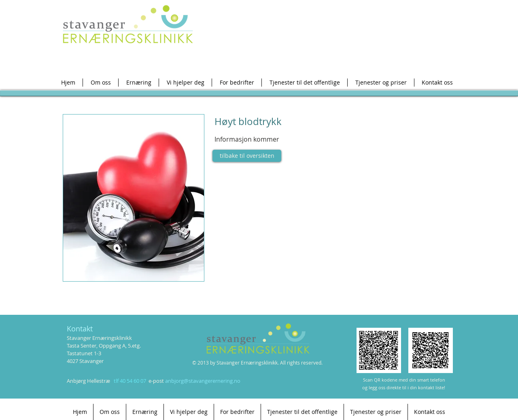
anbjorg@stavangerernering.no (203, 381)
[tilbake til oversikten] (247, 156)
